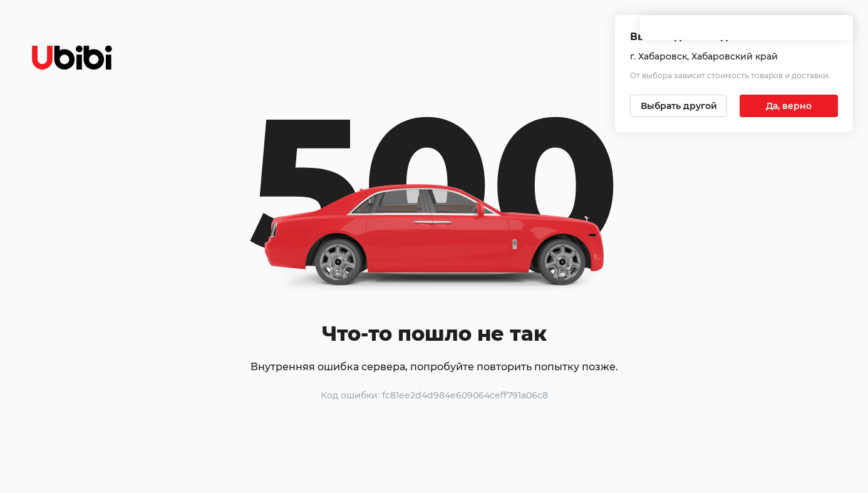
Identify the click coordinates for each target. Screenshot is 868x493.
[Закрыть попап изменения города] (838, 32)
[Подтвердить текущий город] (789, 106)
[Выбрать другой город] (679, 106)
